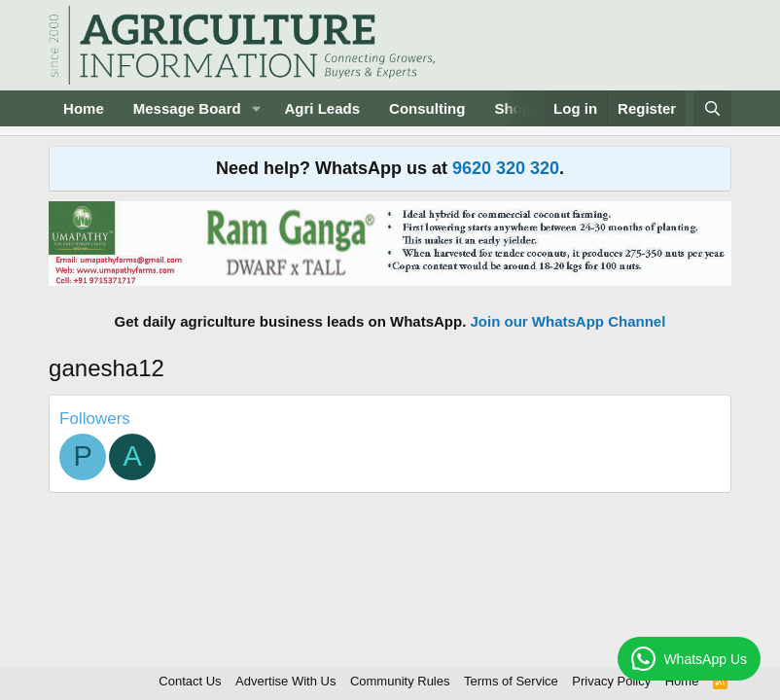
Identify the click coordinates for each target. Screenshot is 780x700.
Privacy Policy (611, 681)
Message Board (187, 108)
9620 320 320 (506, 168)
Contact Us (190, 681)
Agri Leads (323, 108)
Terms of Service (511, 681)
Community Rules (400, 681)
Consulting (427, 108)
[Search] (712, 108)
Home (84, 108)
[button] (257, 108)
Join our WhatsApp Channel (568, 321)
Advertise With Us (285, 681)
